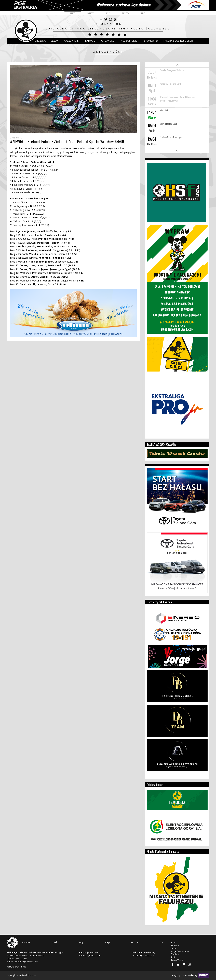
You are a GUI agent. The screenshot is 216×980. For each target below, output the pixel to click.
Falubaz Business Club (178, 41)
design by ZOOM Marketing (190, 976)
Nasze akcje (71, 41)
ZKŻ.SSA (126, 13)
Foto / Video (177, 960)
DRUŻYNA (40, 41)
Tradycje (89, 41)
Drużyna (175, 945)
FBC (143, 13)
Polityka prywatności (17, 967)
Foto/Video (107, 41)
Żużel (73, 13)
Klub (26, 41)
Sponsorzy (151, 41)
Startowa (26, 942)
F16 (173, 957)
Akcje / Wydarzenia (180, 951)
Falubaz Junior (129, 41)
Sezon (55, 41)
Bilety (91, 13)
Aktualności (108, 52)
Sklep (108, 13)
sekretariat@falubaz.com (26, 962)
